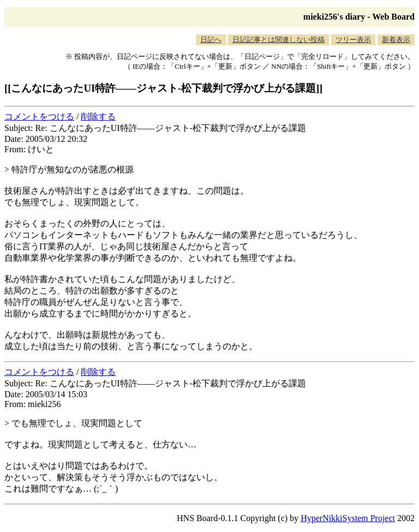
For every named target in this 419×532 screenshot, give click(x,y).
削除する (98, 116)
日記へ (211, 40)
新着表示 (396, 40)
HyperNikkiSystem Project (348, 518)
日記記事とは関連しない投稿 (279, 40)
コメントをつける (39, 116)
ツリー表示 (353, 40)
